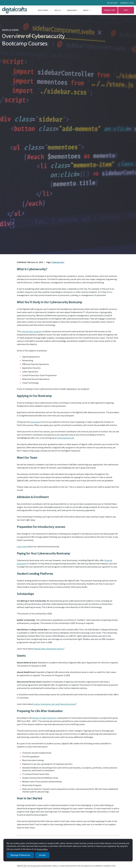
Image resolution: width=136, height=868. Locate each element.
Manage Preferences (21, 855)
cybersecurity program (32, 331)
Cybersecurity (58, 262)
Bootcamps (43, 10)
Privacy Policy (42, 849)
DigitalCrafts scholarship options (49, 649)
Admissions (72, 10)
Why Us (58, 10)
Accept (42, 855)
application (36, 422)
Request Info (110, 10)
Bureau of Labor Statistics (44, 718)
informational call (66, 438)
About (86, 10)
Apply (126, 10)
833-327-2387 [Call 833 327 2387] (112, 3)
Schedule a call (127, 3)
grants (37, 704)
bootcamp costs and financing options (58, 704)
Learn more (22, 546)
